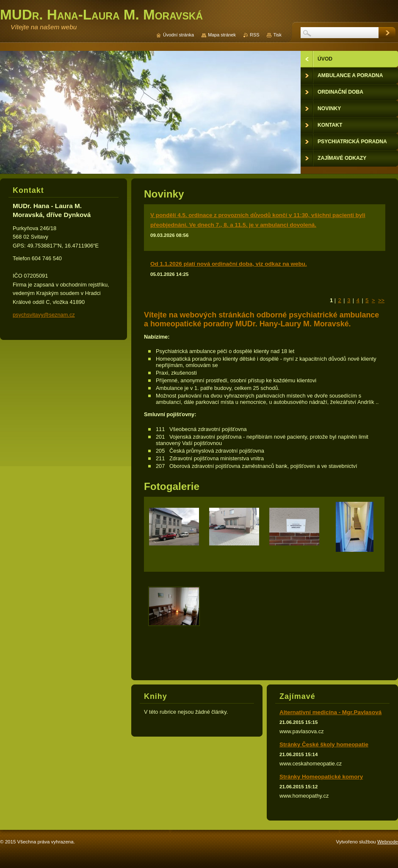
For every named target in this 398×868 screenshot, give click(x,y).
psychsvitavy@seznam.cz (44, 315)
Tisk (277, 35)
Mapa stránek (222, 35)
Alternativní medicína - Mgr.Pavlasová (330, 712)
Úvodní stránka (178, 35)
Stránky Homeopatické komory (321, 777)
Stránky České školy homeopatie (324, 744)
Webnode (388, 842)
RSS (254, 35)
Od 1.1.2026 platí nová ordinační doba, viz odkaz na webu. (229, 264)
